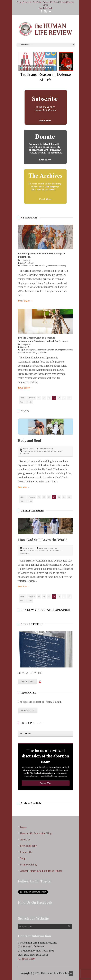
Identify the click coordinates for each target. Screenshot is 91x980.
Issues (23, 827)
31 (64, 398)
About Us (25, 840)
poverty (43, 551)
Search (49, 8)
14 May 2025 (26, 344)
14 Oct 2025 (28, 548)
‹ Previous (31, 398)
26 (39, 398)
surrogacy (62, 266)
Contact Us (48, 2)
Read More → (25, 301)
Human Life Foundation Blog (36, 833)
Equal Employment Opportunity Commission (39, 350)
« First (22, 398)
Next (68, 61)
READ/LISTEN (28, 710)
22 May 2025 (26, 260)
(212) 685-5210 (26, 959)
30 (59, 398)
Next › (22, 402)
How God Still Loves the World (43, 540)
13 (51, 68)
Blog (19, 2)
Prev (23, 61)
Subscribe (27, 2)
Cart (56, 2)
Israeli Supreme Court (48, 266)
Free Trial (37, 2)
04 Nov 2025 (28, 449)
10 (43, 68)
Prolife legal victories (38, 353)
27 (44, 398)
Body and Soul (29, 441)
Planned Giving (28, 865)
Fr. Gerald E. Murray (49, 548)
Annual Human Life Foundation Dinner (41, 871)
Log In (42, 8)
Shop (23, 858)
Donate (63, 2)
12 (48, 68)
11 (46, 68)
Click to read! (27, 681)
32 (69, 398)
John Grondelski (27, 263)
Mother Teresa (31, 551)
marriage (48, 451)
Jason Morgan (46, 449)
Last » (30, 402)
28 (49, 398)
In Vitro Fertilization (29, 266)
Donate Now (46, 783)
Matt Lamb (25, 347)
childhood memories (33, 451)
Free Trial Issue (28, 846)
